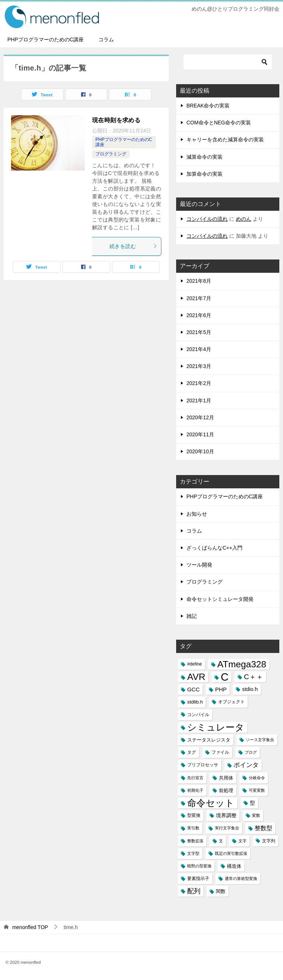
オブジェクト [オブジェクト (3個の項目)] (231, 702)
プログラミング (111, 154)
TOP (30, 927)
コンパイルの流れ (207, 219)
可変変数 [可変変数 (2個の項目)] (257, 790)
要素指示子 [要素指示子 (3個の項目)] (198, 878)
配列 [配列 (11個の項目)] (194, 891)
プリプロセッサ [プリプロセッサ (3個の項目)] (203, 765)
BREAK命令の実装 (208, 106)
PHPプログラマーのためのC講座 (46, 39)
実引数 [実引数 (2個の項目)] (193, 828)
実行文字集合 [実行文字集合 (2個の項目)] (227, 828)
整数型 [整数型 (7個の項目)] (263, 828)
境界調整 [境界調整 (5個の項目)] (226, 815)
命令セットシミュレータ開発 (220, 599)
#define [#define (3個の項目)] (195, 664)
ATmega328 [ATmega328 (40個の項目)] (242, 664)
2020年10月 (200, 451)
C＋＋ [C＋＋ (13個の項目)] (254, 677)
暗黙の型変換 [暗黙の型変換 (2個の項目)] (199, 866)
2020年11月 (200, 434)
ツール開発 (199, 565)
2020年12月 (200, 417)
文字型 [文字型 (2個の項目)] (193, 853)
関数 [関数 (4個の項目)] (221, 891)
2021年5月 (199, 332)
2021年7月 (199, 298)
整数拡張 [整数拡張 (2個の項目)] (195, 841)
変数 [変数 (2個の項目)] (256, 815)
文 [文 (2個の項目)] (221, 841)
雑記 (192, 616)
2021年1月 (199, 400)
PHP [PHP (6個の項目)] (221, 689)
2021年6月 (199, 315)
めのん (244, 219)
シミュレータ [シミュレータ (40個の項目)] (216, 727)
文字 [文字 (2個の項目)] (242, 841)
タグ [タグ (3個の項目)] (192, 752)
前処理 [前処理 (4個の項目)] (226, 790)
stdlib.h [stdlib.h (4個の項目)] (195, 702)
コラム (106, 39)
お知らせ (197, 514)
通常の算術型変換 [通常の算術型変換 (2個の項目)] (241, 878)
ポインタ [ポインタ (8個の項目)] (246, 765)
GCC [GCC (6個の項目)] (193, 689)
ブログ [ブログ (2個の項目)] (251, 752)
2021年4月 (199, 349)
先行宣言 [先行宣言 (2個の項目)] (195, 778)
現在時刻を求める (116, 120)
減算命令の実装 (205, 157)
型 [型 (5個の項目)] (252, 803)
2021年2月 (199, 383)
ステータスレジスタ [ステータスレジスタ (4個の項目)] (209, 740)
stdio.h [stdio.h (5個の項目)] (250, 689)
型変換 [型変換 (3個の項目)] (194, 815)
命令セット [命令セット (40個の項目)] (211, 803)
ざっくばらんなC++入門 (214, 548)
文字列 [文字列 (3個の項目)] (269, 841)
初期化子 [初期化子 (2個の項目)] (195, 790)
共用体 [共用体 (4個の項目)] (226, 778)
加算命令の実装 (205, 174)
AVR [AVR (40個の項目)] (196, 677)
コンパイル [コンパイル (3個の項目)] (198, 715)
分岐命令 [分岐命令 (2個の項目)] (257, 778)
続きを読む (133, 246)
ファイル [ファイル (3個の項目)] (220, 752)
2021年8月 (199, 281)
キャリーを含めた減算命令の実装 (225, 140)
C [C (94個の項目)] (225, 677)
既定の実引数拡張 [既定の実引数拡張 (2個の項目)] (231, 853)
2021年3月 (199, 366)
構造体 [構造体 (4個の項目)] (234, 866)
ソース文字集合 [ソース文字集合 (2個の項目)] (260, 740)
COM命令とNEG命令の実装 (219, 123)
